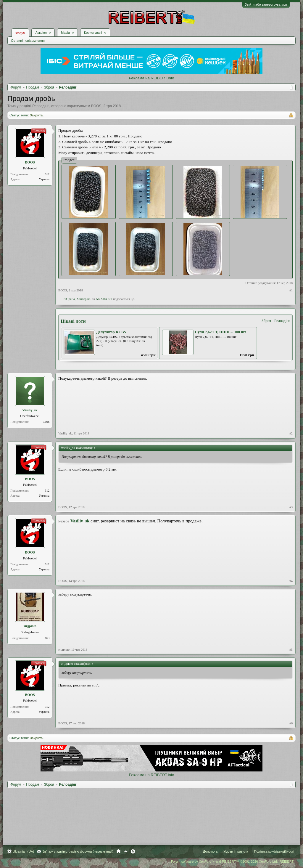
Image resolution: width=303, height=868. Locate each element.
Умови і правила (236, 851)
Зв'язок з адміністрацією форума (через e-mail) (78, 851)
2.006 (46, 422)
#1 (291, 290)
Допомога (210, 851)
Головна (119, 851)
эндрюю (30, 626)
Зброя (266, 321)
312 (47, 174)
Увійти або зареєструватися (266, 4)
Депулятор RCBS (111, 332)
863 (47, 638)
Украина (44, 179)
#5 (291, 649)
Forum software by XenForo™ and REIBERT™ (233, 861)
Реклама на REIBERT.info (151, 78)
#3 (291, 507)
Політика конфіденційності (274, 851)
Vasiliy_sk (30, 410)
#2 (291, 433)
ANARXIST (104, 299)
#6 (291, 723)
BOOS (96, 106)
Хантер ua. (84, 299)
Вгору (126, 851)
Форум (20, 33)
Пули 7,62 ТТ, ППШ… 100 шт (220, 332)
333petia (69, 299)
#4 (291, 581)
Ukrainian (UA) (23, 851)
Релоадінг (40, 106)
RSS (133, 851)
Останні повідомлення (28, 41)
